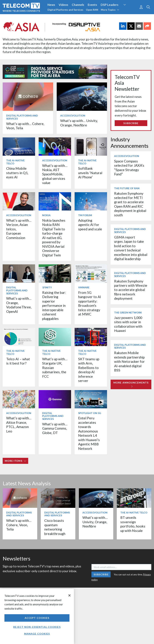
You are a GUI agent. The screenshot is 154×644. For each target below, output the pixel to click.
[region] (37, 616)
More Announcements (131, 384)
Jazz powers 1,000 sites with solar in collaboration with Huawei (128, 324)
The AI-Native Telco (15, 162)
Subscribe (131, 123)
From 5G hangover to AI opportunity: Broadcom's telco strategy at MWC (90, 303)
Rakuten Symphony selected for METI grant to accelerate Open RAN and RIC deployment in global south (130, 204)
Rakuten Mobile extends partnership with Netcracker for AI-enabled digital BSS (129, 361)
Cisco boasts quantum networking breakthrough (55, 527)
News (51, 5)
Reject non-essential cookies (37, 627)
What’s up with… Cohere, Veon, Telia (19, 525)
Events (92, 5)
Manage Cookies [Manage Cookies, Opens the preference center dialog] (37, 634)
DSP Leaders (110, 5)
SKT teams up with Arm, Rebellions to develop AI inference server (89, 370)
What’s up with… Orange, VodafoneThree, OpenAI (19, 305)
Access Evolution (73, 116)
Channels (78, 5)
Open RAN (92, 10)
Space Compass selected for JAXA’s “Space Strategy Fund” (129, 168)
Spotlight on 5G (90, 413)
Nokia (46, 215)
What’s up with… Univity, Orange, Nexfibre (79, 123)
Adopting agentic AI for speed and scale (90, 225)
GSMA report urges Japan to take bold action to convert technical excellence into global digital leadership (131, 248)
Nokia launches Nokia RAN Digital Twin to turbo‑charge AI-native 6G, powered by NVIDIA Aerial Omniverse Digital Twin (54, 238)
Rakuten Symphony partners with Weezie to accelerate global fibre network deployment (131, 290)
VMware (84, 287)
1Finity (47, 287)
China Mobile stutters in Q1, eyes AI (17, 173)
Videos (63, 5)
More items (16, 461)
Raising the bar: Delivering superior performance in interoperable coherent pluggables (54, 306)
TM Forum (85, 215)
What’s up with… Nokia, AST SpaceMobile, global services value (55, 174)
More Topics (110, 10)
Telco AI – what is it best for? (18, 361)
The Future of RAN (127, 188)
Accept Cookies (37, 618)
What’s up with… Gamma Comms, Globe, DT (55, 428)
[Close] (69, 595)
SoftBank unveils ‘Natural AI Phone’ (90, 173)
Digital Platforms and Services (65, 10)
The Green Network (128, 313)
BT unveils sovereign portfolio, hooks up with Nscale (133, 524)
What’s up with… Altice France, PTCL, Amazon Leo (19, 424)
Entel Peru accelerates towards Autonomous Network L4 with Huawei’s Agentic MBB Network (89, 433)
